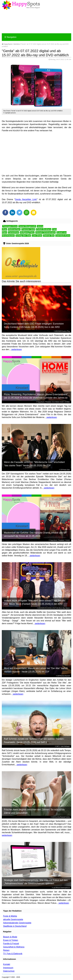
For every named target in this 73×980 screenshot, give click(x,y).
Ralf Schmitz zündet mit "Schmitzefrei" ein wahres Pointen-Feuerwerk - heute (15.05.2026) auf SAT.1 (34, 741)
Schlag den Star (23, 236)
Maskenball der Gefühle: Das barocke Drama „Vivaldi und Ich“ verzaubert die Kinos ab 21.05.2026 (36, 534)
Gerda (18, 199)
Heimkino (17, 44)
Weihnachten (14, 229)
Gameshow (13, 232)
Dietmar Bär (49, 236)
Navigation (10, 37)
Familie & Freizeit (11, 944)
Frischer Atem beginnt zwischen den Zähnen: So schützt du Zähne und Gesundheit (34, 811)
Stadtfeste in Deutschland (15, 926)
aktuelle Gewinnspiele (13, 919)
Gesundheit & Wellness (14, 947)
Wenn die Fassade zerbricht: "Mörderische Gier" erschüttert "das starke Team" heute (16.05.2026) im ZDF (34, 464)
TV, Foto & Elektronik (13, 954)
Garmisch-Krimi (63, 236)
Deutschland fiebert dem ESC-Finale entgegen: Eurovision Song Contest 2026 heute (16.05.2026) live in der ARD (34, 325)
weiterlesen (16, 349)
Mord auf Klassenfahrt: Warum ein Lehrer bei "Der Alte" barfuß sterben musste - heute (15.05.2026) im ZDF (36, 670)
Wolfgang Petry (27, 232)
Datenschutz (9, 971)
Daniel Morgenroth (27, 226)
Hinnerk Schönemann (46, 232)
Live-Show (37, 236)
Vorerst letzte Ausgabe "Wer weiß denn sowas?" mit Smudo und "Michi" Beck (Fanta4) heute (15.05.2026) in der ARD (34, 602)
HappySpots (7, 44)
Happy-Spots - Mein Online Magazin (21, 5)
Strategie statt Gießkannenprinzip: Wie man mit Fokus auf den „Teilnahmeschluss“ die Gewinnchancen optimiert (36, 882)
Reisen (6, 950)
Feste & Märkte (10, 916)
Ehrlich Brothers (43, 229)
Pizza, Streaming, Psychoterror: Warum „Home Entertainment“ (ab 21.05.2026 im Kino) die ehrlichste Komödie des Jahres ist (36, 396)
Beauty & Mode (10, 937)
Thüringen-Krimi (10, 226)
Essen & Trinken (11, 940)
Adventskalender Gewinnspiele (17, 923)
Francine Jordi (28, 229)
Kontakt (7, 964)
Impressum (8, 968)
